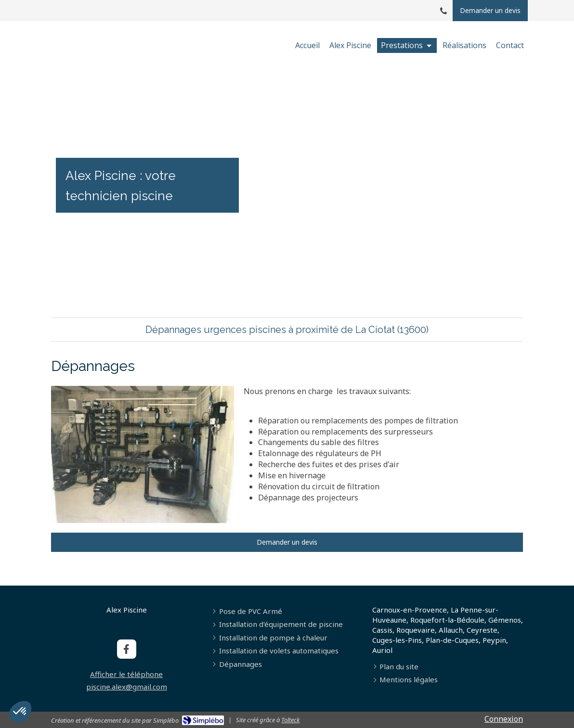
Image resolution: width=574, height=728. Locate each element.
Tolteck (290, 720)
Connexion (504, 719)
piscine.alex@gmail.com (127, 687)
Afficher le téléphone (126, 674)
